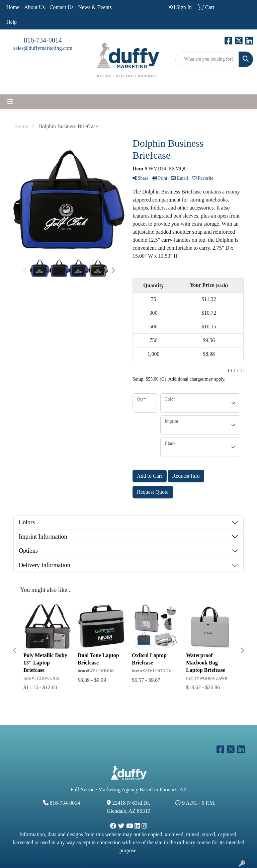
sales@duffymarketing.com (43, 48)
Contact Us (62, 7)
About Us (34, 7)
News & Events (95, 7)
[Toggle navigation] (10, 102)
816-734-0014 (43, 40)
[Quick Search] (207, 59)
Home (13, 7)
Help (12, 22)
